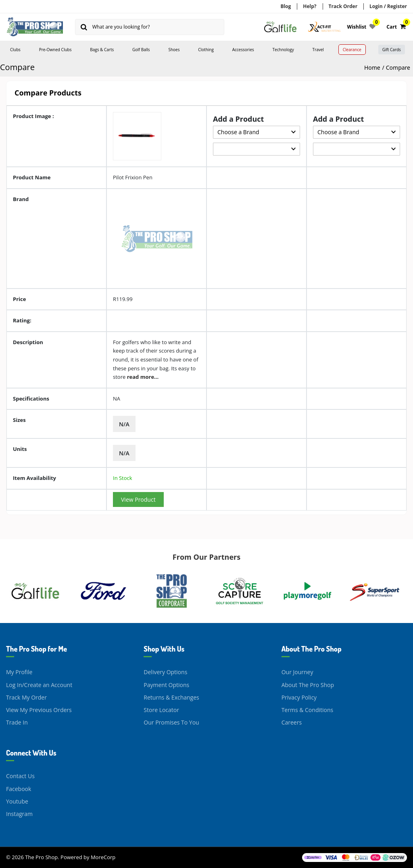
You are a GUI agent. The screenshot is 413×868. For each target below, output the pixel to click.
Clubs (15, 50)
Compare (398, 67)
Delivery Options (165, 672)
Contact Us (20, 776)
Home (372, 67)
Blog (286, 6)
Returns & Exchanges (171, 697)
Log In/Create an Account (39, 684)
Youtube (17, 801)
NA (117, 398)
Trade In (17, 722)
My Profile (19, 672)
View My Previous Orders (39, 710)
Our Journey (297, 672)
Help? (310, 6)
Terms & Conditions (308, 710)
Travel (318, 50)
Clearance (352, 50)
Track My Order (26, 697)
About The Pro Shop (308, 684)
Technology (283, 50)
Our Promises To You (171, 722)
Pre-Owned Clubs (55, 50)
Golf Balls (141, 50)
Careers (292, 722)
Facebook (19, 788)
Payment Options (166, 684)
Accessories (243, 50)
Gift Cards (392, 50)
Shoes (174, 50)
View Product (138, 499)
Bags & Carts (102, 50)
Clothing (206, 50)
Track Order (343, 6)
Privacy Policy (299, 697)
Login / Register (388, 6)
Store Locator (161, 710)
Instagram (19, 814)
